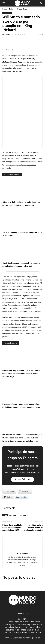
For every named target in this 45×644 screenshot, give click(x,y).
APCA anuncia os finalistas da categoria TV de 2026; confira (22, 223)
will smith (23, 515)
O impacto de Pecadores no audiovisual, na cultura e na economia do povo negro (21, 192)
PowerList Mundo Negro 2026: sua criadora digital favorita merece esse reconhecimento (21, 395)
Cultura (12, 9)
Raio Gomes (6, 34)
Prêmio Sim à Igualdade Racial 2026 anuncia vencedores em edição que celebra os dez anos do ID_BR (21, 362)
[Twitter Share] (8, 497)
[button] (4, 3)
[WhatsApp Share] (25, 491)
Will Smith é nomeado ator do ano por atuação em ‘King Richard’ (21, 23)
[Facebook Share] (9, 491)
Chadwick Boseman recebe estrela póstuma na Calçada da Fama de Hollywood (21, 253)
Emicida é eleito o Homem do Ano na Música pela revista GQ (33, 528)
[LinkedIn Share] (22, 497)
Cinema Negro (22, 9)
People (19, 71)
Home (4, 9)
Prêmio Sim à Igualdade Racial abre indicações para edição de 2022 (12, 528)
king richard (13, 515)
